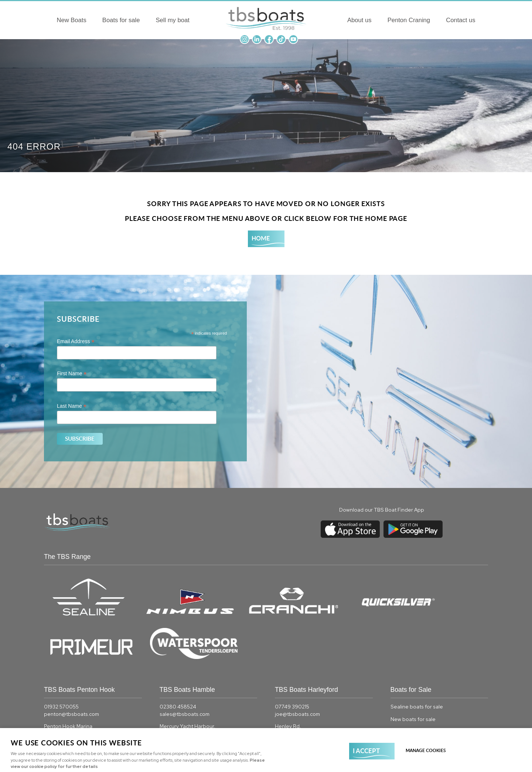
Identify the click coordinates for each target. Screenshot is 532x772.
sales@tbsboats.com (185, 662)
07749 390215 (292, 655)
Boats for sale (99, 21)
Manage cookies (427, 750)
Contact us (484, 21)
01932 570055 (61, 655)
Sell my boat (151, 21)
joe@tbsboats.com (297, 662)
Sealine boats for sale (417, 655)
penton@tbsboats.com (71, 662)
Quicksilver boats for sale (421, 704)
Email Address (76, 341)
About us (381, 21)
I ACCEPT (366, 750)
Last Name (72, 406)
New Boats (48, 21)
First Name (72, 374)
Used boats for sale (414, 680)
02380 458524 (178, 655)
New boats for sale (413, 667)
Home (261, 238)
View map (55, 696)
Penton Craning (431, 21)
